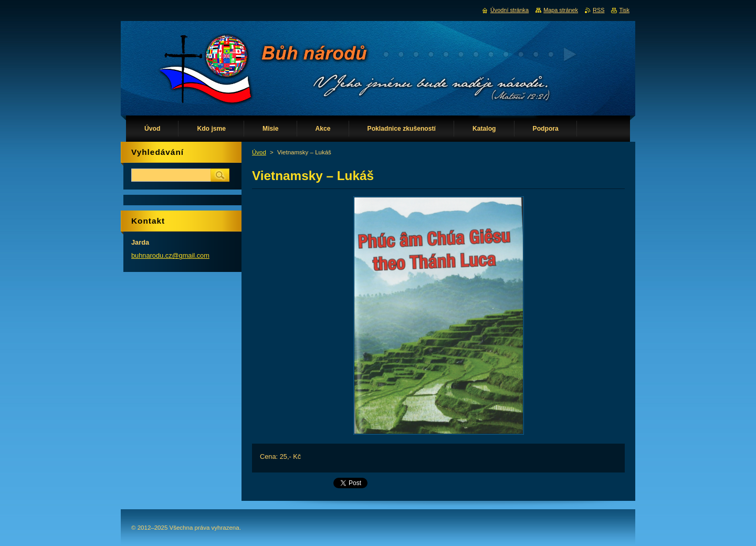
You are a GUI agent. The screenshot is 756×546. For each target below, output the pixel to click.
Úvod (259, 152)
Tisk (624, 10)
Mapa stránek (561, 10)
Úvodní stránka (510, 10)
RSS (598, 10)
